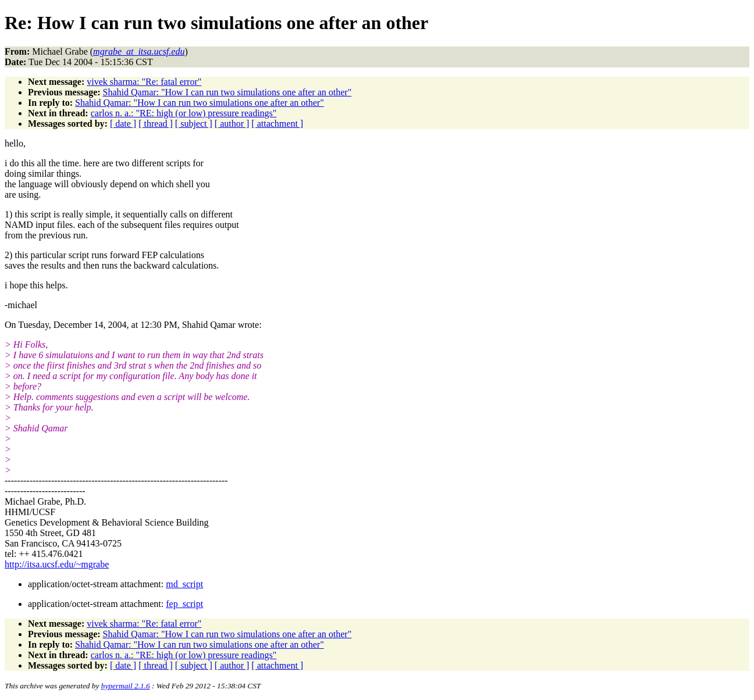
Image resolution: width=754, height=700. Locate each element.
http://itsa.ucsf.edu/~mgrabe (57, 564)
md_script (184, 584)
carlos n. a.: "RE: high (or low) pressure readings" (184, 113)
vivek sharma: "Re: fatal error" (144, 82)
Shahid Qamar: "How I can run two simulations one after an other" (227, 92)
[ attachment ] (277, 124)
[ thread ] (156, 124)
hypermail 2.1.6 (126, 686)
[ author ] (232, 124)
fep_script (184, 604)
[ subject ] (194, 124)
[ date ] (123, 124)
